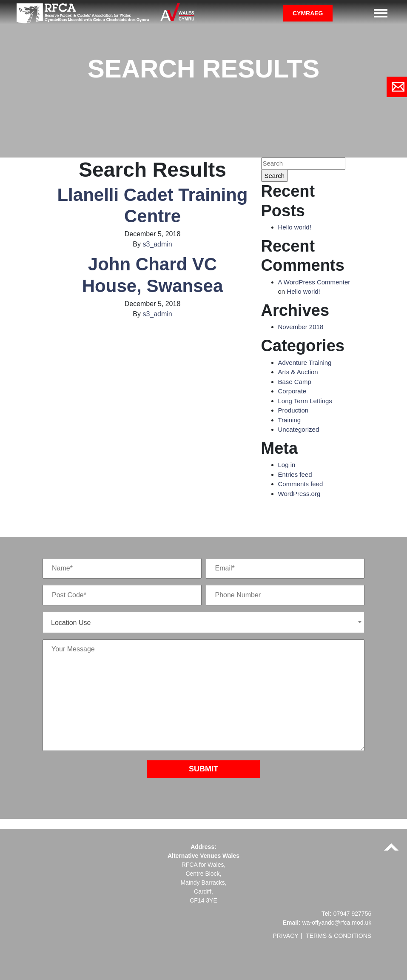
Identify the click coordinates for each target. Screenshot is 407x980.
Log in (287, 465)
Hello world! (295, 227)
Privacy (285, 936)
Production (293, 410)
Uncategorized (299, 429)
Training (290, 420)
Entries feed (295, 474)
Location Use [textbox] (71, 623)
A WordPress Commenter (314, 282)
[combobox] (203, 622)
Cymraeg (308, 13)
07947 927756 (353, 914)
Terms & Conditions (339, 936)
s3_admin (157, 244)
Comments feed (301, 484)
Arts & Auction (298, 372)
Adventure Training (305, 362)
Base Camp (295, 382)
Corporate (292, 391)
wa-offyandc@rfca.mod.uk (337, 923)
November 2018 (301, 327)
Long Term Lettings (305, 401)
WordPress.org (299, 494)
